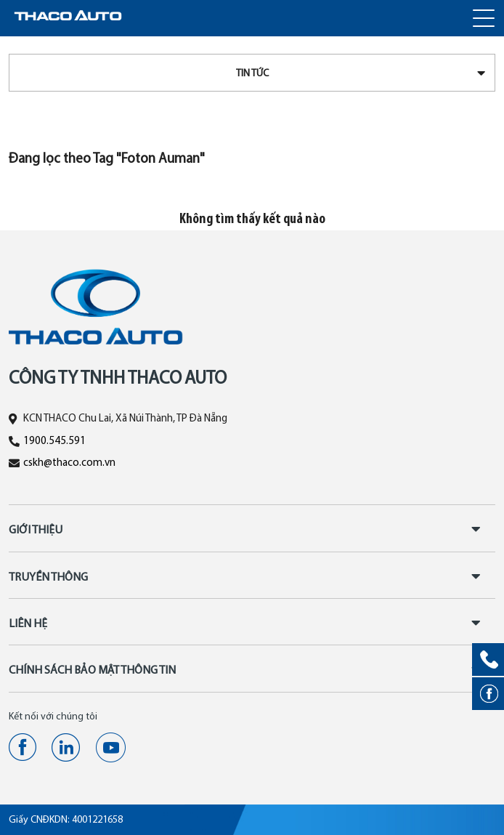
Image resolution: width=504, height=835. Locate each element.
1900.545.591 (54, 441)
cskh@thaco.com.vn (69, 463)
